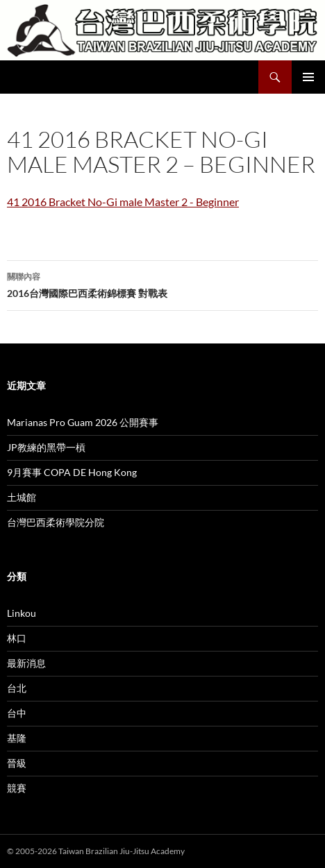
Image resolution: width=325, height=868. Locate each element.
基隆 (17, 738)
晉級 (17, 763)
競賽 (17, 788)
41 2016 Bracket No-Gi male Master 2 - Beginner (123, 202)
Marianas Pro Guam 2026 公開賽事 (83, 422)
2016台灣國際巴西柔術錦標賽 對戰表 (162, 284)
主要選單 (308, 77)
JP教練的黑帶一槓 (46, 447)
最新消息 (26, 663)
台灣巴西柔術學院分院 (56, 522)
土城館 (22, 497)
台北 (17, 688)
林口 (17, 638)
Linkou (22, 613)
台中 (17, 713)
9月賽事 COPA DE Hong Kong (72, 472)
